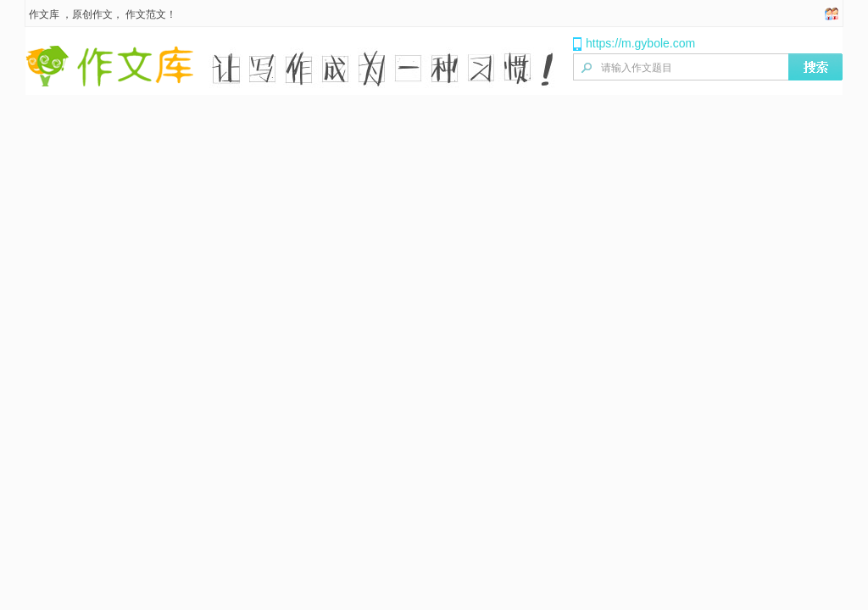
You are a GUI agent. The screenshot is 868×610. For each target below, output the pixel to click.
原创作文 (92, 14)
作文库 (44, 14)
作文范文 (146, 14)
